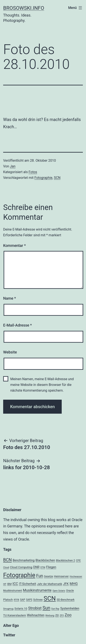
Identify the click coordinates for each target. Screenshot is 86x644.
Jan (13, 166)
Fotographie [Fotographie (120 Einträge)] (19, 575)
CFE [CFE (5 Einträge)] (78, 560)
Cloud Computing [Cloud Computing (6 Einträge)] (21, 567)
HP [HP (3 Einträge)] (5, 584)
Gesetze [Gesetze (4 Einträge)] (48, 576)
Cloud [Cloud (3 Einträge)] (6, 567)
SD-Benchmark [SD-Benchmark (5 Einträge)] (66, 600)
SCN (57, 178)
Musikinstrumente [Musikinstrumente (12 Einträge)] (37, 590)
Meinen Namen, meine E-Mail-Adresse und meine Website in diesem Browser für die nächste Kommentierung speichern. (42, 385)
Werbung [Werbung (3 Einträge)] (50, 615)
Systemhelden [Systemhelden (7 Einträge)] (70, 608)
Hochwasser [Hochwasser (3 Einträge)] (76, 577)
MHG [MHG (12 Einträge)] (74, 584)
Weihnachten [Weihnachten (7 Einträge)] (36, 615)
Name (10, 298)
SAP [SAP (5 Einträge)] (23, 600)
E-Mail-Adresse (18, 325)
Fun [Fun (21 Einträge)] (40, 576)
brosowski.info (24, 8)
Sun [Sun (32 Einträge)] (46, 608)
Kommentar (14, 245)
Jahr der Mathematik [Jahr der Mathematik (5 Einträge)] (50, 584)
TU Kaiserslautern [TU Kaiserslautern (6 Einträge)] (15, 615)
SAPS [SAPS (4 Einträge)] (29, 600)
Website (10, 352)
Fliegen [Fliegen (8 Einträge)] (51, 567)
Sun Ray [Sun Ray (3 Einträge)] (55, 609)
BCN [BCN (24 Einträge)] (7, 560)
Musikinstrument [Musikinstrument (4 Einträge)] (13, 591)
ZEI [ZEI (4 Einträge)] (57, 615)
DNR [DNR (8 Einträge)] (36, 567)
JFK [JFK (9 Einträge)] (66, 584)
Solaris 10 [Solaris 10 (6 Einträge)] (21, 608)
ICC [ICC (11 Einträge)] (15, 584)
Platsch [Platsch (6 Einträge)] (8, 599)
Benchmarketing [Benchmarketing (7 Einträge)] (24, 560)
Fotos (33, 172)
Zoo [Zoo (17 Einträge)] (68, 615)
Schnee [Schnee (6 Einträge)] (38, 599)
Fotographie (43, 178)
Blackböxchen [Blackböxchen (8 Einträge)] (45, 560)
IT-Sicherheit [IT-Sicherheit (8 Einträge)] (28, 584)
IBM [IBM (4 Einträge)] (9, 584)
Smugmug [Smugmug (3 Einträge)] (8, 609)
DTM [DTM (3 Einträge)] (43, 567)
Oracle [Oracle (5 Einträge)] (70, 590)
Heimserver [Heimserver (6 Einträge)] (61, 576)
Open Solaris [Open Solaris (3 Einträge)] (59, 591)
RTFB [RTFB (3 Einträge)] (16, 600)
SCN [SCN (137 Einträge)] (50, 598)
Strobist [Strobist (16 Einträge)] (35, 608)
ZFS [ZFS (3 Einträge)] (62, 615)
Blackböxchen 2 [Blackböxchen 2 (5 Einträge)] (66, 560)
